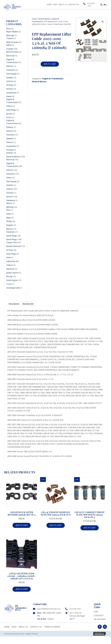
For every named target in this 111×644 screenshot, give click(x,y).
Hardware (11, 200)
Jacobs (9, 114)
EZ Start (10, 250)
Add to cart (50, 64)
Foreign (10, 150)
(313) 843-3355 (75, 609)
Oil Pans (10, 85)
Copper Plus (12, 242)
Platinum (10, 269)
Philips (9, 221)
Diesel (9, 96)
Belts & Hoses (12, 42)
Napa (9, 218)
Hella (8, 214)
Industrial (11, 261)
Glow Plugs (11, 110)
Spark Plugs (11, 236)
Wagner (10, 225)
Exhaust (10, 127)
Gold (8, 257)
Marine (9, 229)
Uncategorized (13, 288)
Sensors (10, 89)
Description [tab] (14, 304)
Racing (9, 276)
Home (34, 19)
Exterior (10, 66)
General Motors (13, 157)
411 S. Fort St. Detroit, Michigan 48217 (77, 616)
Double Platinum (14, 246)
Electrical (10, 56)
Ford (8, 117)
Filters (9, 106)
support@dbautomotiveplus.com (49, 609)
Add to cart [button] (22, 525)
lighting (10, 207)
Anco (8, 29)
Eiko (8, 210)
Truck (9, 284)
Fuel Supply (11, 74)
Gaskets (10, 77)
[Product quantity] (35, 64)
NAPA (9, 45)
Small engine (12, 280)
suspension (11, 93)
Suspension (11, 146)
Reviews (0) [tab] (28, 304)
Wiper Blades (12, 32)
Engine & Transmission (53, 79)
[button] (103, 22)
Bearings (10, 35)
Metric (9, 203)
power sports (12, 273)
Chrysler (10, 49)
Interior (10, 81)
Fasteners (11, 70)
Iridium (9, 265)
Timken (10, 38)
